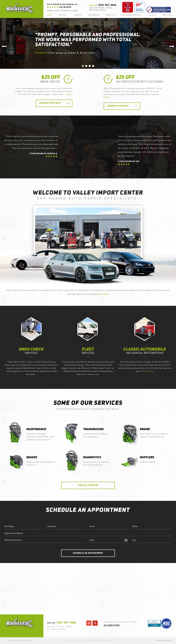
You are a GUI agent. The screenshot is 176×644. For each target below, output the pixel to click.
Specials (78, 15)
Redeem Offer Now (50, 103)
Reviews (153, 15)
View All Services (88, 486)
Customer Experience (131, 15)
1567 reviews (65, 7)
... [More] (68, 94)
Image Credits (14, 641)
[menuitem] (49, 16)
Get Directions (112, 625)
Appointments (94, 15)
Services (62, 15)
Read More (103, 294)
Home (49, 15)
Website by (164, 641)
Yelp (95, 623)
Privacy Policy (26, 641)
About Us (110, 15)
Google (89, 623)
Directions (167, 15)
